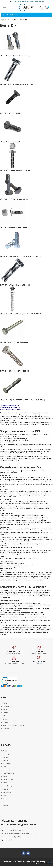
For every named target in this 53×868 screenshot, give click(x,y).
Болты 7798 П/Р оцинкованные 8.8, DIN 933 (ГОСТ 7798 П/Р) (20, 256)
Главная (4, 20)
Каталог (13, 20)
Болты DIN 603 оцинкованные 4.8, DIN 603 (15, 228)
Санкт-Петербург (8, 786)
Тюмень (5, 799)
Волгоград (6, 754)
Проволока (6, 729)
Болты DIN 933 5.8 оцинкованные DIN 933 (14, 371)
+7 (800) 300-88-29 (39, 2)
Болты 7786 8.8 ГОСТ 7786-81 (10, 113)
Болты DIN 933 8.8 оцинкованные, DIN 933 (15, 342)
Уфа (4, 802)
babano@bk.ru (9, 840)
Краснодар (6, 770)
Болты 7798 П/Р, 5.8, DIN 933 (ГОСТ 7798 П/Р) (15, 56)
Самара (5, 783)
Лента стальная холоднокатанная (13, 726)
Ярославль (6, 805)
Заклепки (6, 722)
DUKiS (50, 863)
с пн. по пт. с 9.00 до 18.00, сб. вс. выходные (18, 837)
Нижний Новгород (8, 773)
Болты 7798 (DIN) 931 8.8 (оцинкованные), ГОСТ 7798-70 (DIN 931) (22, 400)
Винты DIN (6, 713)
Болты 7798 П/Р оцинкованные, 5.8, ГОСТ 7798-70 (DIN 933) (20, 314)
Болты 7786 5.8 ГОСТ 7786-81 (10, 142)
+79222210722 (32, 834)
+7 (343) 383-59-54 (27, 2)
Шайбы (5, 732)
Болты (5, 703)
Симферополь (7, 792)
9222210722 (18, 2)
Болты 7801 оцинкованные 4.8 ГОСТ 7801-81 (16, 199)
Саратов (5, 789)
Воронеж (6, 760)
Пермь (5, 776)
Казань (5, 767)
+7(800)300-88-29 (22, 834)
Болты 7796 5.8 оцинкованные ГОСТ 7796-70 (16, 170)
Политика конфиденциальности (37, 861)
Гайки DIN (6, 719)
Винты (5, 710)
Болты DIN (24, 20)
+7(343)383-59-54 (10, 834)
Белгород (6, 757)
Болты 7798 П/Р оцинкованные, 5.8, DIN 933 (15, 285)
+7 (14, 2)
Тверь (5, 796)
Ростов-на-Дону (8, 780)
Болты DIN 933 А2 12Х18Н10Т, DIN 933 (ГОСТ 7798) (17, 84)
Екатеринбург (7, 764)
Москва (5, 751)
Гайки (4, 716)
